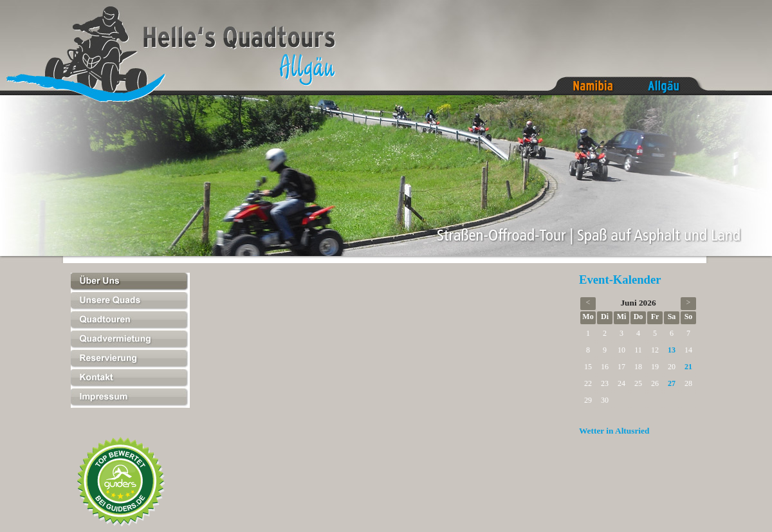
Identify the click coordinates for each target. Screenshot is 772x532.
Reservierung (130, 360)
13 (672, 350)
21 (688, 367)
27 (672, 383)
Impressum (130, 398)
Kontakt (130, 379)
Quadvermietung (130, 340)
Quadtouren (130, 321)
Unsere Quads (130, 302)
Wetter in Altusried (614, 431)
